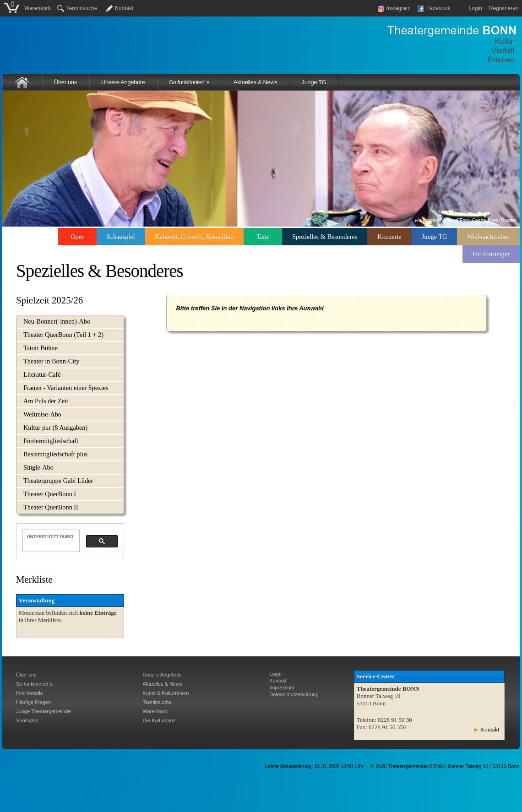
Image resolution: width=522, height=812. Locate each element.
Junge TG (314, 82)
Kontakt (124, 8)
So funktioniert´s (189, 82)
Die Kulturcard (159, 720)
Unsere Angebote (123, 82)
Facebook (434, 8)
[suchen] (50, 536)
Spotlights (27, 720)
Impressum (282, 687)
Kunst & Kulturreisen (166, 693)
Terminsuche (77, 8)
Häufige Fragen (33, 702)
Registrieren (504, 8)
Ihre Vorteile (30, 693)
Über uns (65, 82)
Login (476, 8)
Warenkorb (38, 8)
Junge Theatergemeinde (43, 711)
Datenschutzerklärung (294, 694)
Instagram (394, 8)
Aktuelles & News (256, 82)
